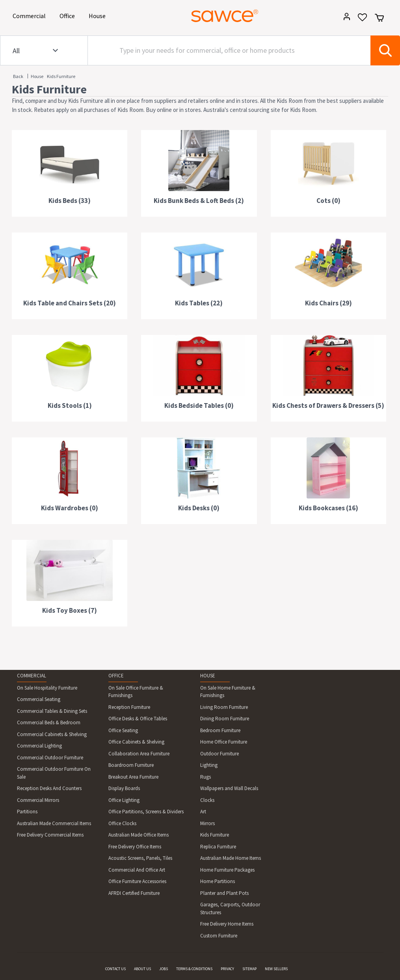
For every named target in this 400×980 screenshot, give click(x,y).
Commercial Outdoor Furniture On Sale (54, 773)
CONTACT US (115, 969)
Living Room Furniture (224, 707)
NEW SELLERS (276, 969)
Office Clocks (122, 823)
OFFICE (116, 676)
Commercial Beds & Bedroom (49, 722)
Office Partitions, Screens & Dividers (146, 812)
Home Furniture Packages (227, 870)
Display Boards (124, 788)
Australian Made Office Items (139, 835)
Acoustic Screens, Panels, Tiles (140, 858)
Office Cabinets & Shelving (136, 742)
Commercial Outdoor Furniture (50, 758)
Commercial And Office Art (137, 870)
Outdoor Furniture (220, 754)
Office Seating (123, 730)
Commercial (31, 15)
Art (203, 812)
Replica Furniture (218, 847)
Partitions (27, 812)
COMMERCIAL (32, 676)
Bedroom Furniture (220, 730)
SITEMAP (249, 969)
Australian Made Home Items (231, 858)
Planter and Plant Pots (224, 893)
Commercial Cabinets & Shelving (52, 734)
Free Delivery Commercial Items (50, 835)
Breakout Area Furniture (133, 777)
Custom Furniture (219, 936)
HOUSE (208, 676)
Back (18, 76)
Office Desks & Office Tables (138, 719)
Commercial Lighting (39, 746)
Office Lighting (124, 800)
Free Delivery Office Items (135, 847)
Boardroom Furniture (131, 765)
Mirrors (207, 823)
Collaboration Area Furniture (139, 754)
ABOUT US (142, 969)
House (99, 15)
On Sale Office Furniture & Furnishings (136, 692)
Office (69, 15)
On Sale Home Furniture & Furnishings (228, 692)
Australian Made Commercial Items (54, 823)
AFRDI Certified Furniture (134, 893)
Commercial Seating (39, 699)
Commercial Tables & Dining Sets (52, 711)
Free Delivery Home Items (227, 924)
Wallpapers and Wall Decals (229, 788)
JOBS (164, 969)
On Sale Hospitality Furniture (47, 688)
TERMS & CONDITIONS (194, 969)
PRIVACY (227, 969)
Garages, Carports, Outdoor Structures (230, 908)
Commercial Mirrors (38, 800)
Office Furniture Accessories (137, 881)
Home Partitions (218, 881)
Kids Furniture (61, 76)
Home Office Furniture (224, 742)
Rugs (206, 777)
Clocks (207, 800)
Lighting (209, 765)
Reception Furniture (129, 707)
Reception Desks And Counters (49, 788)
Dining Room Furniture (225, 719)
